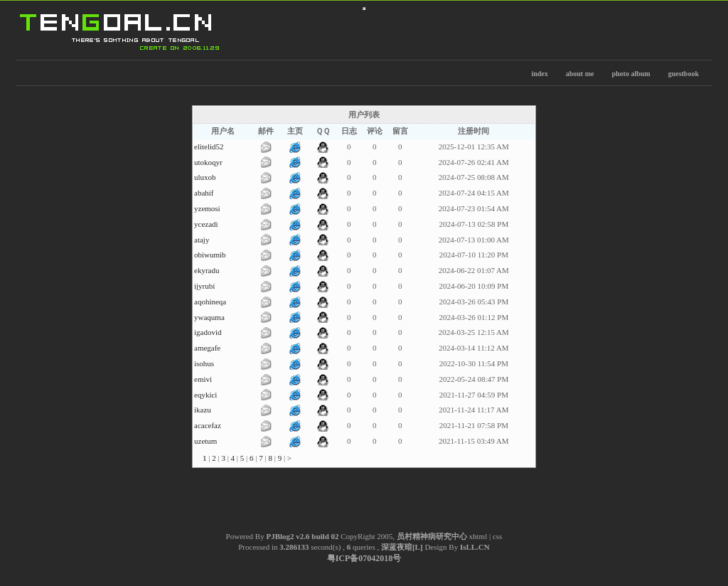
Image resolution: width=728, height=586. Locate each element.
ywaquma (209, 317)
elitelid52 (209, 146)
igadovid (208, 332)
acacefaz (208, 425)
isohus (204, 363)
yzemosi (207, 208)
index (539, 74)
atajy (202, 240)
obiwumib (210, 255)
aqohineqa (210, 302)
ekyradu (207, 270)
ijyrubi (204, 286)
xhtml (478, 536)
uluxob (205, 177)
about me (580, 74)
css (497, 536)
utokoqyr (208, 162)
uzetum (205, 441)
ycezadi (206, 224)
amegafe (207, 348)
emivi (203, 379)
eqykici (205, 395)
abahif (204, 193)
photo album (631, 74)
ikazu (203, 410)
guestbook (684, 74)
